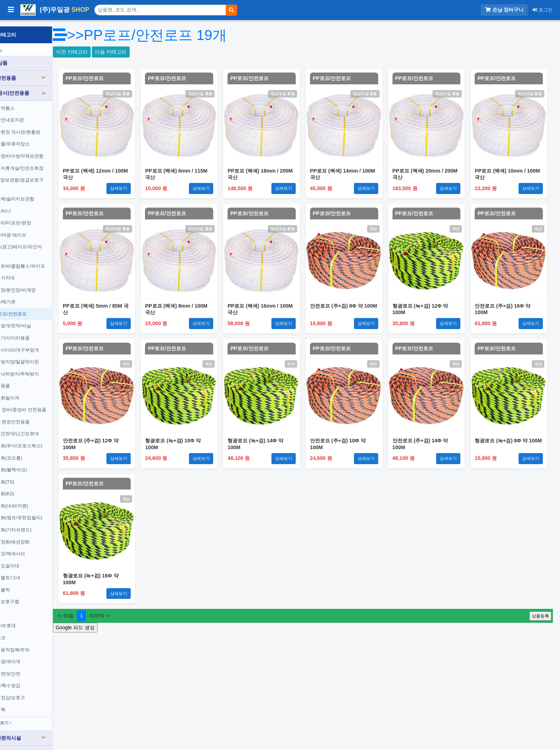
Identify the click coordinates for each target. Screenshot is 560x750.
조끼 (22, 607)
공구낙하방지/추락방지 (41, 367)
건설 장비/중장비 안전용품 (45, 404)
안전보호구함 (31, 595)
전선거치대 (29, 271)
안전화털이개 (31, 391)
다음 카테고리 (147, 52)
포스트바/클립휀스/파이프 (44, 260)
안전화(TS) (29, 475)
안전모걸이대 (31, 559)
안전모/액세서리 (34, 547)
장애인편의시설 (41, 731)
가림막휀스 (29, 102)
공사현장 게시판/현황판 (42, 126)
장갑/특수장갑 (32, 679)
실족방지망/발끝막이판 (41, 355)
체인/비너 (27, 205)
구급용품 (27, 379)
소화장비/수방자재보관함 (44, 150)
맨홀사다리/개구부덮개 (41, 344)
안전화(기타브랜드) (38, 523)
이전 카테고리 (108, 52)
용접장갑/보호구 (34, 691)
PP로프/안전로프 (35, 307)
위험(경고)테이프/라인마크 (43, 244)
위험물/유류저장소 (37, 138)
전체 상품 (22, 56)
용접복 (24, 703)
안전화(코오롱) (33, 451)
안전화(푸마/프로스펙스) (43, 439)
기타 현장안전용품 (37, 415)
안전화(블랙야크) (35, 463)
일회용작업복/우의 (37, 643)
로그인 (542, 10)
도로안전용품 (41, 71)
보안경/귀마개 (32, 655)
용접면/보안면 (32, 667)
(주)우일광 (55, 10)
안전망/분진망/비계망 (40, 284)
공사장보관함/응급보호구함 (44, 177)
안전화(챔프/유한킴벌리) (43, 511)
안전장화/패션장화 (37, 535)
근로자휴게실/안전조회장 (44, 162)
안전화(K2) (29, 487)
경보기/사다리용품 (37, 331)
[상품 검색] (160, 10)
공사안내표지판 (34, 113)
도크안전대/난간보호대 (41, 428)
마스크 (24, 631)
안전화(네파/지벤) (36, 499)
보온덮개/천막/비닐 (37, 320)
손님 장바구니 (504, 10)
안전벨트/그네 (32, 571)
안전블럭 (27, 583)
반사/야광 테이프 (35, 229)
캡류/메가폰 (30, 295)
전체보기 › (27, 716)
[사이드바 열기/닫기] (11, 10)
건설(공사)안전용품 (41, 86)
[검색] (231, 10)
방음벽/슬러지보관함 (39, 192)
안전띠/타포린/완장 (37, 217)
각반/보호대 (30, 619)
